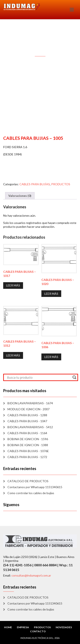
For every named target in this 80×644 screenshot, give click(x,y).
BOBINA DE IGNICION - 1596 (28, 439)
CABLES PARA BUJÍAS (35, 184)
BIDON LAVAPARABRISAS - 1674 (30, 403)
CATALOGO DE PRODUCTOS (28, 481)
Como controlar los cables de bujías (31, 493)
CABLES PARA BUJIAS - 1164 (27, 433)
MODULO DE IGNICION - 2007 (28, 409)
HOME (8, 627)
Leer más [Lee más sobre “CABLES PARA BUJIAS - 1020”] (51, 294)
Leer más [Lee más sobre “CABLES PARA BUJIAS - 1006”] (51, 357)
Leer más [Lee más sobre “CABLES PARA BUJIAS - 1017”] (13, 285)
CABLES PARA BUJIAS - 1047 (27, 421)
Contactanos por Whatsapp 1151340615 (35, 487)
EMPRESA (23, 627)
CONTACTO (38, 631)
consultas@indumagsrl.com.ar (31, 575)
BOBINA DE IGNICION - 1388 (28, 445)
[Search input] (39, 377)
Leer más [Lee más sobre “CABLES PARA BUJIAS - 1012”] (13, 355)
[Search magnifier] (74, 377)
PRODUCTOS (61, 184)
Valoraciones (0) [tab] (20, 196)
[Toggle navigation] (72, 10)
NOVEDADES (64, 627)
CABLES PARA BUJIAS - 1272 (27, 457)
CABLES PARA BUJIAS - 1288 (27, 415)
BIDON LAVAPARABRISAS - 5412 (30, 427)
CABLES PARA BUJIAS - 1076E (28, 451)
